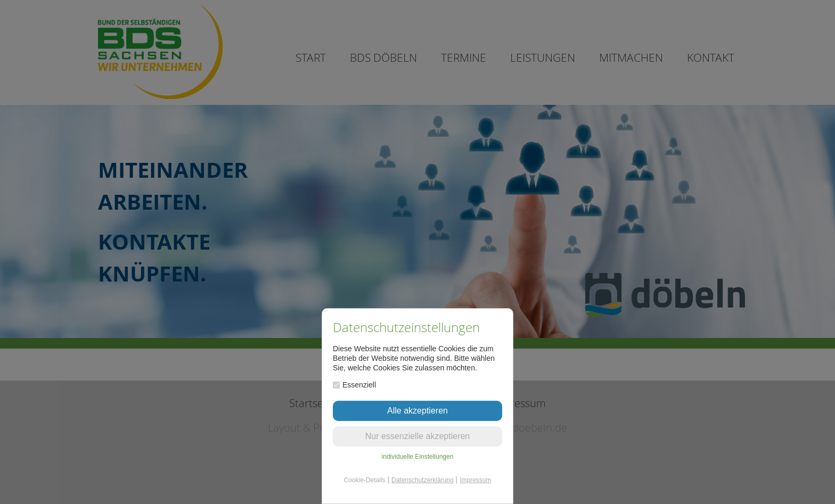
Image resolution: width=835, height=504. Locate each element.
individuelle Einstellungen (418, 457)
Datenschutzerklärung (423, 480)
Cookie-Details (365, 480)
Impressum (475, 480)
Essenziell (354, 385)
